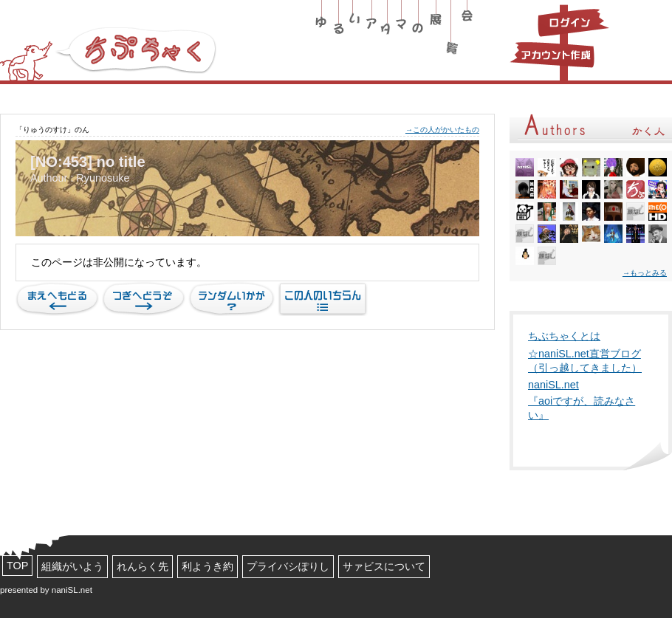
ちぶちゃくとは (564, 336)
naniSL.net (553, 385)
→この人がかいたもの (442, 130)
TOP (17, 566)
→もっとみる (645, 273)
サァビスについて (384, 566)
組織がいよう (72, 566)
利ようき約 (208, 566)
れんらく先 (143, 566)
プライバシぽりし (288, 566)
